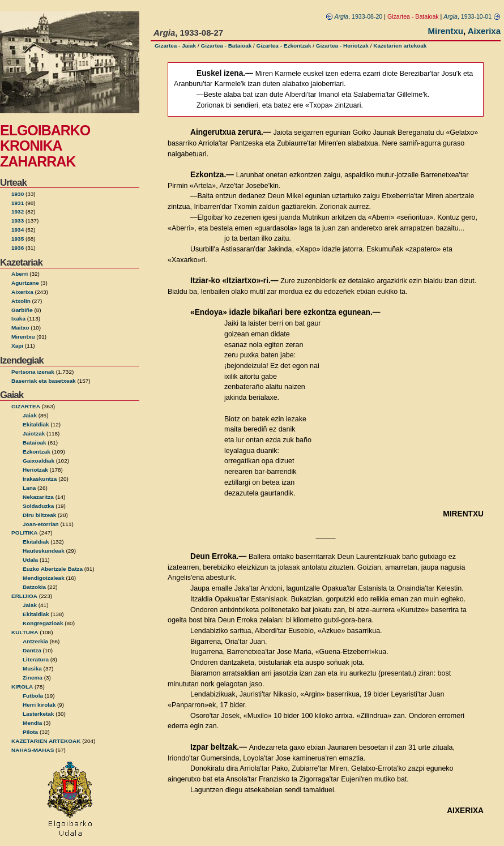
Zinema (33, 678)
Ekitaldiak (36, 424)
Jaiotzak (34, 433)
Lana (29, 488)
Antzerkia (35, 641)
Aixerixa (22, 292)
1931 (18, 203)
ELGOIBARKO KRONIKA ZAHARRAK (45, 146)
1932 (18, 212)
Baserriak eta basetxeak (44, 381)
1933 (18, 221)
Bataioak (35, 443)
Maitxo (20, 328)
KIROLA (22, 687)
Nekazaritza (38, 497)
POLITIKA (25, 533)
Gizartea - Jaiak (175, 46)
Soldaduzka (38, 506)
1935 (18, 239)
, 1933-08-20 (354, 16)
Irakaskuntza (40, 479)
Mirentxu (23, 337)
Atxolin (21, 301)
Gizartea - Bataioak (226, 46)
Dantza (32, 650)
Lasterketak (38, 714)
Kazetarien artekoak (400, 46)
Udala (30, 560)
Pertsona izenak (33, 372)
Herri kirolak (39, 705)
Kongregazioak (43, 623)
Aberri (20, 274)
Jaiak (30, 415)
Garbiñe (22, 310)
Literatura (36, 659)
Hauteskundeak (44, 551)
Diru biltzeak (39, 515)
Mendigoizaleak (44, 578)
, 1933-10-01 (472, 16)
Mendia (32, 723)
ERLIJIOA (24, 596)
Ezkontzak (37, 452)
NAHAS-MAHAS (33, 750)
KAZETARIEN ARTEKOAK (46, 741)
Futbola (33, 696)
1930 (18, 194)
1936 (18, 248)
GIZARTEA (26, 406)
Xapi (17, 346)
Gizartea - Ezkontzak (284, 46)
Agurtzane (25, 283)
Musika (32, 668)
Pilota (30, 732)
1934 (18, 230)
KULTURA (25, 632)
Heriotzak (35, 470)
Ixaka (18, 319)
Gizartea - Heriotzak (342, 46)
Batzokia (34, 587)
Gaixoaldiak (39, 461)
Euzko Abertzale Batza (53, 569)
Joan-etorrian (41, 524)
